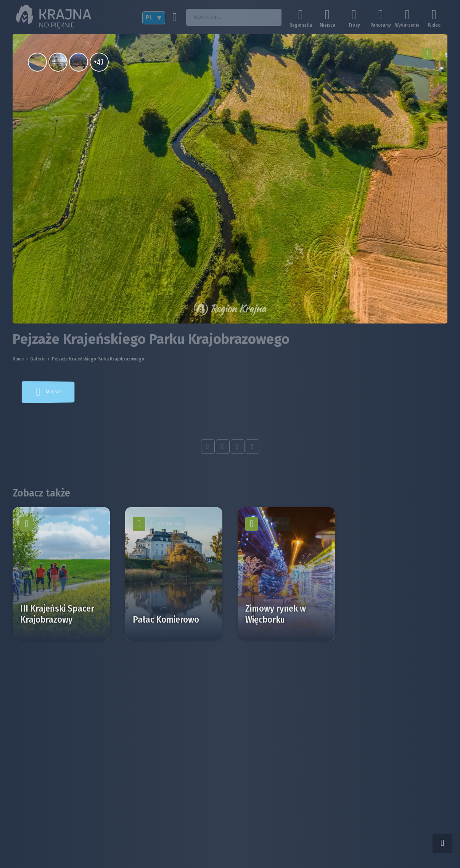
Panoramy (381, 18)
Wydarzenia (407, 18)
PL (149, 17)
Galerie (38, 359)
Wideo (434, 18)
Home (18, 359)
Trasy (354, 18)
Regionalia (301, 18)
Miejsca (327, 18)
